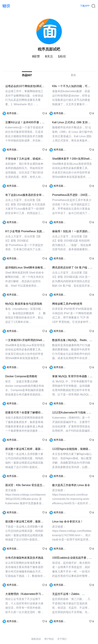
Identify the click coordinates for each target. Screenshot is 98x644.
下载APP (85, 6)
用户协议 (49, 639)
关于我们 (62, 639)
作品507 (27, 75)
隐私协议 (36, 639)
